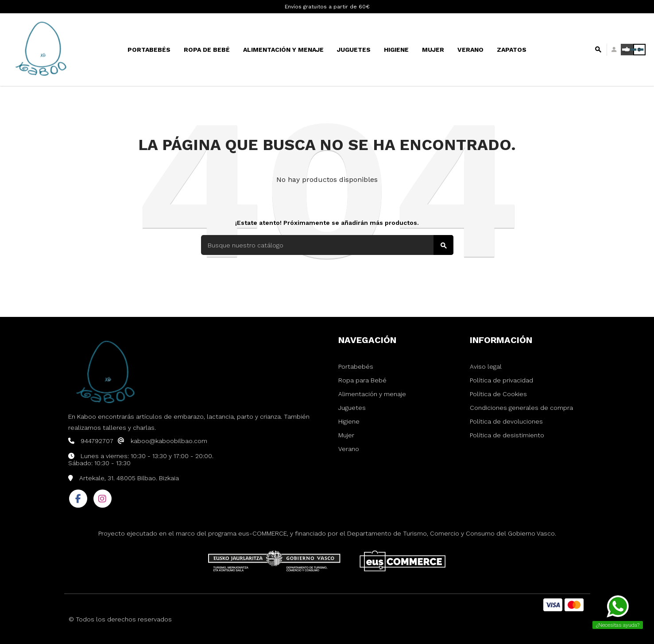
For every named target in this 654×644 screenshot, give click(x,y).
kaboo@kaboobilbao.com (169, 441)
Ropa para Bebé (362, 380)
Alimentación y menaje (372, 394)
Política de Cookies (498, 394)
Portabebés (356, 366)
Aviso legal (486, 366)
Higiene (349, 421)
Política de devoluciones (506, 421)
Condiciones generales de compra (521, 408)
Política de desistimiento (507, 435)
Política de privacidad (501, 380)
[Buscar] (327, 245)
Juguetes (352, 408)
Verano (349, 449)
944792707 (97, 441)
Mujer (346, 435)
